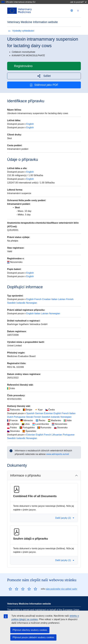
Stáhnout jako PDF (44, 85)
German (39, 413)
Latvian (62, 299)
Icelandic (21, 303)
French (38, 299)
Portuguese (20, 417)
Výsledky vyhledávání (21, 31)
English (30, 124)
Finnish (70, 299)
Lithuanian (57, 435)
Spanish (30, 413)
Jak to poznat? (78, 2)
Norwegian (32, 303)
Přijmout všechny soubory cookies (30, 630)
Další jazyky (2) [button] (65, 518)
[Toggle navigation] (78, 11)
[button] (44, 76)
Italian (54, 299)
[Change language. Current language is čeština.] (72, 11)
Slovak (30, 417)
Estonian (48, 413)
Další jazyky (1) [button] (65, 560)
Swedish (11, 303)
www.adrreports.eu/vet (58, 454)
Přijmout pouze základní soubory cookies (33, 637)
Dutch (10, 417)
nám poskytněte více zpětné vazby (61, 589)
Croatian (46, 299)
